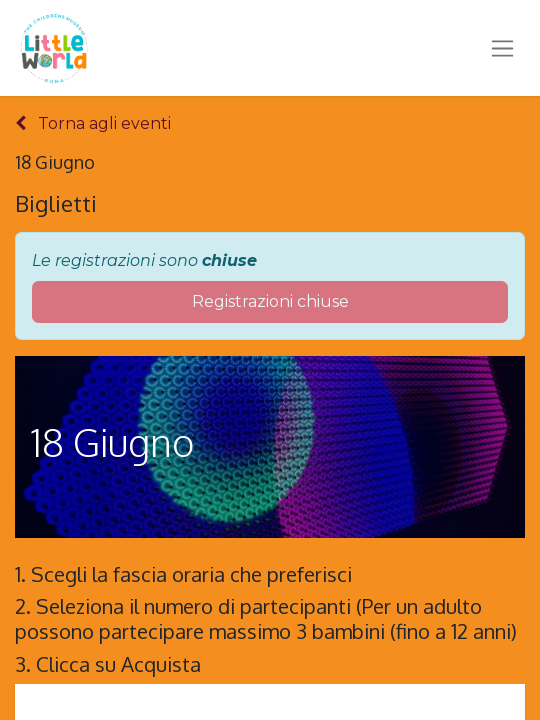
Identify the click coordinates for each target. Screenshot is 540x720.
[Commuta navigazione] (502, 48)
